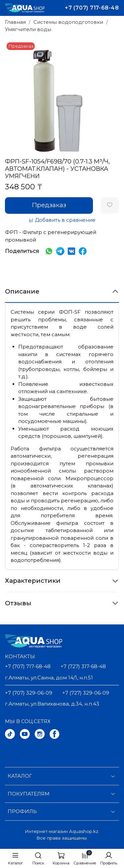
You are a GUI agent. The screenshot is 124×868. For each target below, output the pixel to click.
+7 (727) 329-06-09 (86, 693)
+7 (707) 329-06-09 (29, 693)
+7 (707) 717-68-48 (92, 8)
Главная (15, 22)
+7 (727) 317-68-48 (83, 666)
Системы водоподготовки (68, 22)
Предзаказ (49, 205)
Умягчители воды (28, 29)
